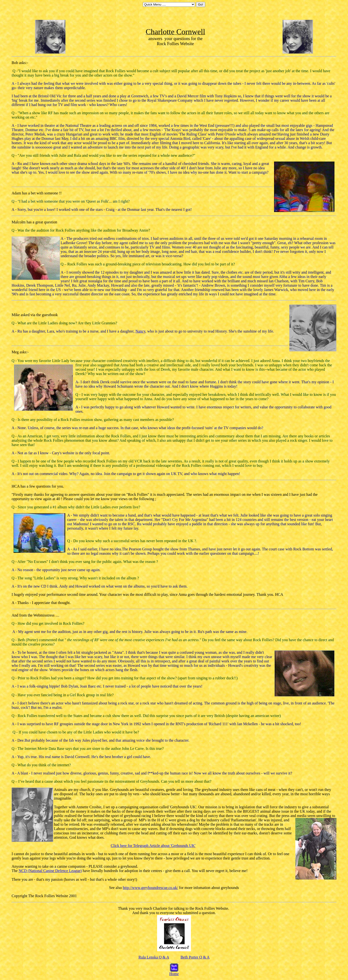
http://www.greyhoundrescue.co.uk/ (150, 888)
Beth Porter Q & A (195, 957)
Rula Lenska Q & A (154, 957)
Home (174, 972)
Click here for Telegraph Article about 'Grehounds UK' (153, 846)
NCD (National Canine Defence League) (50, 871)
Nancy (141, 331)
